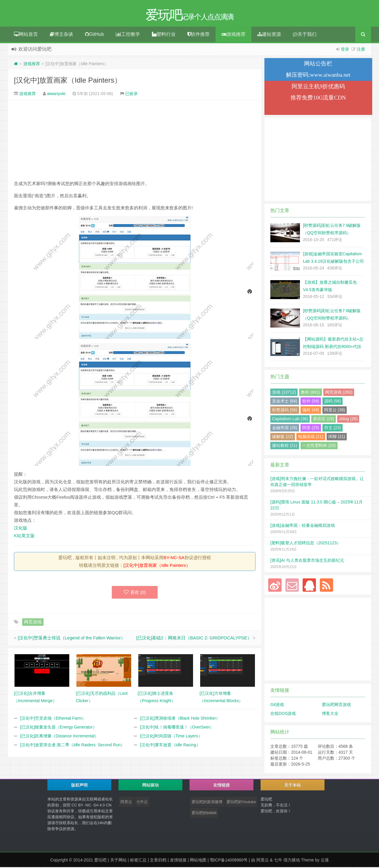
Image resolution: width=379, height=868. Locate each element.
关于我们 (305, 35)
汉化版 (21, 529)
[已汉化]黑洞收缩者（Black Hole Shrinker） (180, 719)
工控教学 (128, 35)
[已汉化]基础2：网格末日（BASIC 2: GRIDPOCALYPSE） (194, 639)
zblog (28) (348, 420)
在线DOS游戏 (283, 714)
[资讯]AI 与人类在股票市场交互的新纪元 (307, 561)
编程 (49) (311, 411)
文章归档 (158, 861)
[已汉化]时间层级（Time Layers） (171, 737)
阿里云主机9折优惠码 (318, 87)
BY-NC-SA (174, 558)
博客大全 (330, 714)
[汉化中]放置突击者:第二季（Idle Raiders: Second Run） (72, 746)
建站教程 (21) (285, 446)
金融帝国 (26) (285, 429)
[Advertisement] (135, 141)
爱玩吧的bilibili (204, 814)
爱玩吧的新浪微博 (207, 803)
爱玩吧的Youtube (241, 803)
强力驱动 (292, 861)
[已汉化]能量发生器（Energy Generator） (58, 728)
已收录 (131, 94)
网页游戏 (33, 623)
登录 (345, 50)
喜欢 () (135, 593)
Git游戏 (277, 705)
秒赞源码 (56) (285, 411)
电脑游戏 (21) (311, 437)
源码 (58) (333, 402)
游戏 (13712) (284, 393)
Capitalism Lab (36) (290, 420)
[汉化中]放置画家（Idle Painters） (68, 81)
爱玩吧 (100, 861)
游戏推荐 (233, 35)
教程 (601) (310, 393)
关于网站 (118, 861)
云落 (325, 861)
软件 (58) (311, 402)
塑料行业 (164, 35)
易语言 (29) (323, 420)
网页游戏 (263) (339, 393)
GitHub (94, 35)
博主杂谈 (61, 35)
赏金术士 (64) (285, 402)
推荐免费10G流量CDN (318, 98)
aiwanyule (56, 94)
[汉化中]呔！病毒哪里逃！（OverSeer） (177, 728)
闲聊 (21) (337, 437)
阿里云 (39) (335, 411)
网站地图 (198, 861)
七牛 (278, 861)
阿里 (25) (311, 429)
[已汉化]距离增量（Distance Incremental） (59, 737)
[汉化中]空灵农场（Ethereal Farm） (53, 719)
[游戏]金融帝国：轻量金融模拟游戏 (303, 526)
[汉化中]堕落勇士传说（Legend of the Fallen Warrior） (72, 639)
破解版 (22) (283, 437)
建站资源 (269, 35)
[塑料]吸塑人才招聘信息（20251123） (306, 544)
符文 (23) (333, 429)
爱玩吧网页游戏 (336, 705)
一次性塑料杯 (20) (319, 446)
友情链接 (178, 861)
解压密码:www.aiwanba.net (318, 76)
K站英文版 (24, 536)
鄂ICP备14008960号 (229, 861)
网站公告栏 (318, 64)
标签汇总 (138, 861)
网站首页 (26, 35)
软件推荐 (199, 35)
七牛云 (142, 803)
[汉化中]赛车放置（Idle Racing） (170, 746)
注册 (361, 50)
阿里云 (126, 803)
